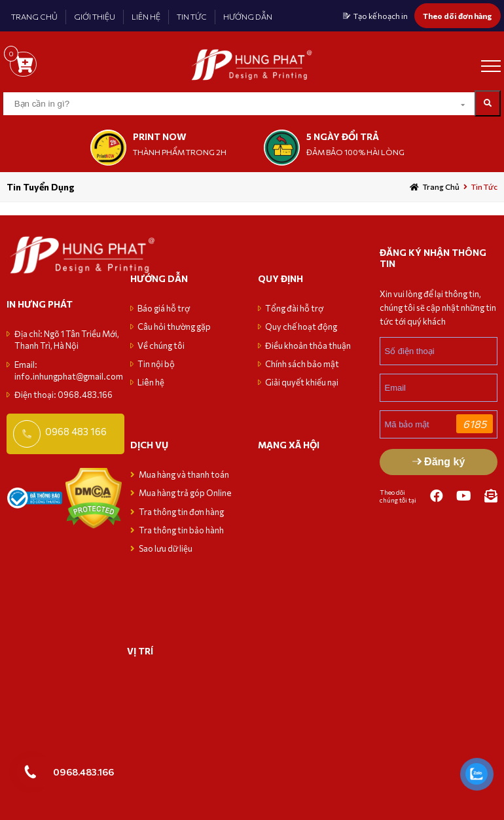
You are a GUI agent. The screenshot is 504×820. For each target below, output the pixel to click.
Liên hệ (151, 382)
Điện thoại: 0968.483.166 (63, 395)
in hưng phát (40, 304)
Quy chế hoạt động (301, 327)
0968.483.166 (83, 772)
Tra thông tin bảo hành (181, 530)
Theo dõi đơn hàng (458, 16)
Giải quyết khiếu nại (302, 382)
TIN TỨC (192, 16)
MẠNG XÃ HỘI (289, 445)
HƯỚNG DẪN (248, 16)
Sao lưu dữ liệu (166, 548)
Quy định (280, 278)
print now (160, 136)
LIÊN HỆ (146, 16)
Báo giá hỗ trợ (164, 308)
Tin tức (484, 187)
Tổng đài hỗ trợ (294, 308)
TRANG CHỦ (34, 16)
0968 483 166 (76, 431)
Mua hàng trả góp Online (185, 493)
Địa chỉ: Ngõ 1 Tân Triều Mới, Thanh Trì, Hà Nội (67, 340)
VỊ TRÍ (140, 651)
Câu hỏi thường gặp (174, 327)
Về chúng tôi (161, 346)
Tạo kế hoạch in (381, 16)
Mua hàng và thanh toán (185, 474)
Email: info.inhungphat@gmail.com (69, 370)
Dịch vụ (149, 445)
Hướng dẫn (159, 278)
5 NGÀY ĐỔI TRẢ (343, 136)
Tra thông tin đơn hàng (181, 512)
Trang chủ (441, 187)
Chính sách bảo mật (302, 364)
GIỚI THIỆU (95, 16)
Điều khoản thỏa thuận (308, 346)
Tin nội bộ (156, 364)
